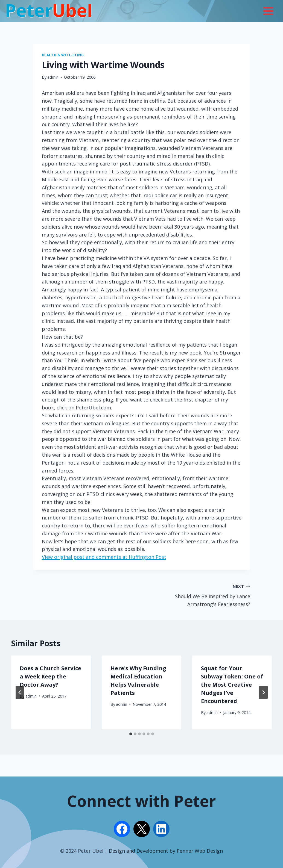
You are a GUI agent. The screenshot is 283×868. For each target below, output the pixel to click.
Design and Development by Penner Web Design (166, 851)
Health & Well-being (63, 55)
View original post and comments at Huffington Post (104, 557)
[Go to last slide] (20, 692)
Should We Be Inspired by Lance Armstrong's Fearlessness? (198, 595)
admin (53, 77)
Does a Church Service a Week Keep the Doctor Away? (51, 676)
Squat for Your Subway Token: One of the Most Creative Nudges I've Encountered (232, 685)
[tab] (131, 734)
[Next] (263, 692)
